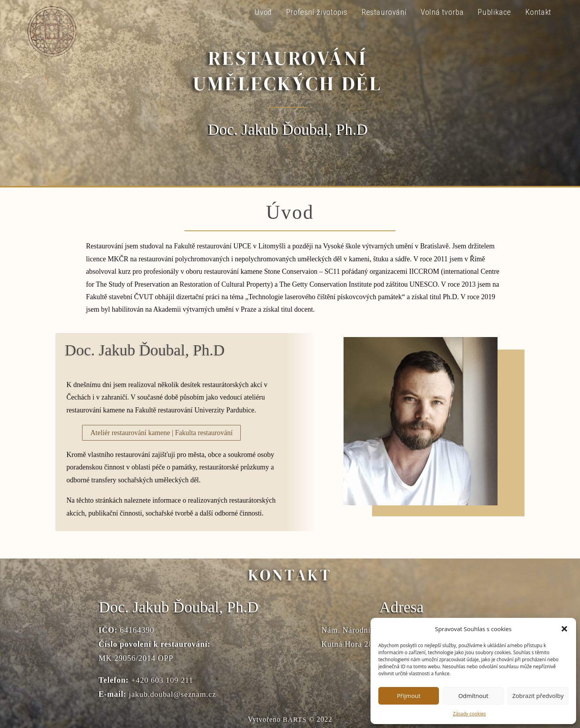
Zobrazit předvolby (538, 696)
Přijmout (409, 696)
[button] (564, 629)
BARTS (295, 719)
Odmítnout (473, 696)
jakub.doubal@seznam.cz (173, 694)
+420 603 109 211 (163, 680)
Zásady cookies (469, 714)
